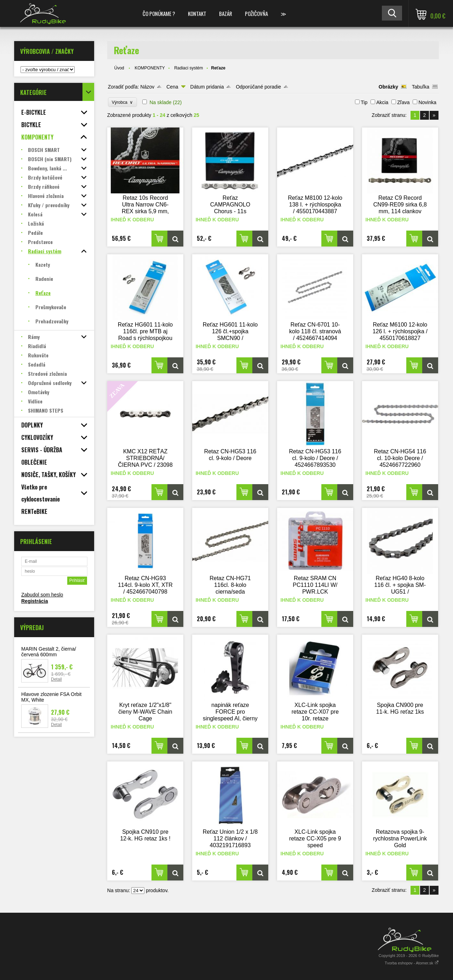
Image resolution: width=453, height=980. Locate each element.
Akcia (382, 102)
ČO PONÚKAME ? (159, 13)
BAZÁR (226, 13)
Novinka (427, 102)
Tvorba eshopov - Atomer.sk (412, 963)
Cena (172, 87)
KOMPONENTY (150, 68)
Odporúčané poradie (258, 87)
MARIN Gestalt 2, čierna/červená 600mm (49, 652)
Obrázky (388, 87)
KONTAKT (197, 13)
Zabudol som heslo (42, 595)
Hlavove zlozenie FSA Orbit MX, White (51, 697)
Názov (148, 87)
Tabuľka (421, 87)
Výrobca (123, 102)
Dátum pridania (207, 87)
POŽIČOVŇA (256, 13)
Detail (56, 679)
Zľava (403, 102)
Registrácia (35, 601)
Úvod (119, 68)
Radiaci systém (188, 68)
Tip (364, 102)
